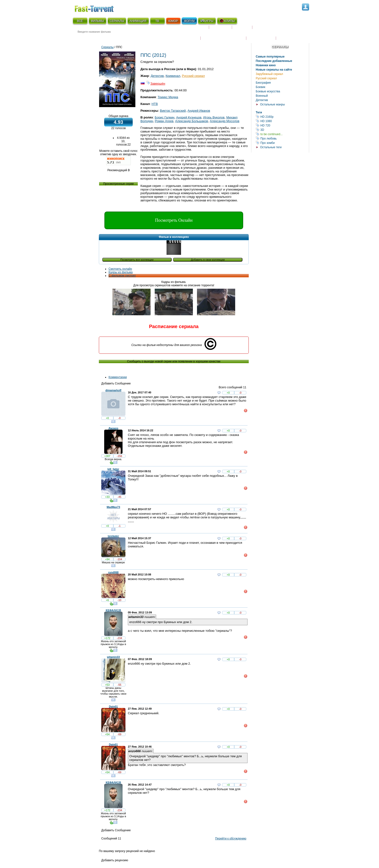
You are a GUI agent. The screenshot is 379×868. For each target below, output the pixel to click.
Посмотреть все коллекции (137, 260)
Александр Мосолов (225, 121)
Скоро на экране (192, 29)
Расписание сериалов (273, 29)
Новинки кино (266, 65)
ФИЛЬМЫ (97, 21)
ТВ (157, 21)
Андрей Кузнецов (189, 117)
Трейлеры (286, 35)
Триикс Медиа (168, 97)
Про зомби (282, 143)
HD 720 (282, 125)
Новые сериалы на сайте (274, 70)
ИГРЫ (207, 21)
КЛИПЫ (227, 21)
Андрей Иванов (199, 111)
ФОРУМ (189, 21)
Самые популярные (270, 57)
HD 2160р (282, 117)
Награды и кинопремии (223, 35)
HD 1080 (282, 121)
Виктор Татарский (173, 111)
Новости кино (186, 35)
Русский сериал (266, 78)
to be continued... (282, 134)
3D (282, 130)
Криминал (173, 76)
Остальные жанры (273, 104)
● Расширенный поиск (139, 37)
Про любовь (282, 138)
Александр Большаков (192, 121)
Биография (263, 83)
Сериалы (280, 47)
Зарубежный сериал (269, 74)
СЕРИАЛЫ (117, 21)
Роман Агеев (164, 121)
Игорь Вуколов (214, 117)
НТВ (155, 104)
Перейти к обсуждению (231, 839)
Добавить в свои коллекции (208, 260)
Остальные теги (271, 147)
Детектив (262, 100)
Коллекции (220, 29)
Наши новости (261, 35)
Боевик (261, 87)
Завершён (156, 84)
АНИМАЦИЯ (138, 21)
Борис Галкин (165, 117)
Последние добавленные (274, 61)
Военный (262, 96)
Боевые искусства (268, 91)
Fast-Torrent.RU (99, 8)
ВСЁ (80, 21)
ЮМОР (173, 21)
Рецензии (242, 29)
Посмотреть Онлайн (174, 220)
